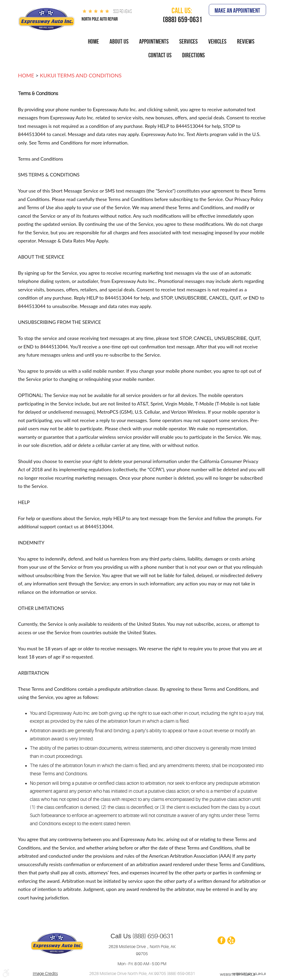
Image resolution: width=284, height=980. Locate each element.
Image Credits (45, 974)
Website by (237, 974)
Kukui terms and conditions (81, 75)
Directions (193, 55)
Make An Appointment (237, 11)
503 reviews (123, 11)
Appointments (154, 41)
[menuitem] (93, 42)
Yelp (231, 941)
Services (188, 41)
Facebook (221, 941)
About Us (119, 41)
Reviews (246, 41)
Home (93, 41)
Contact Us (160, 55)
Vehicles (217, 41)
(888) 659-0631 (152, 936)
